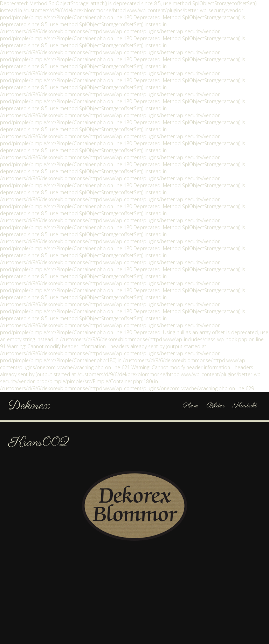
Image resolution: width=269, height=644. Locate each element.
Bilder (215, 406)
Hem (190, 406)
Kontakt (245, 406)
